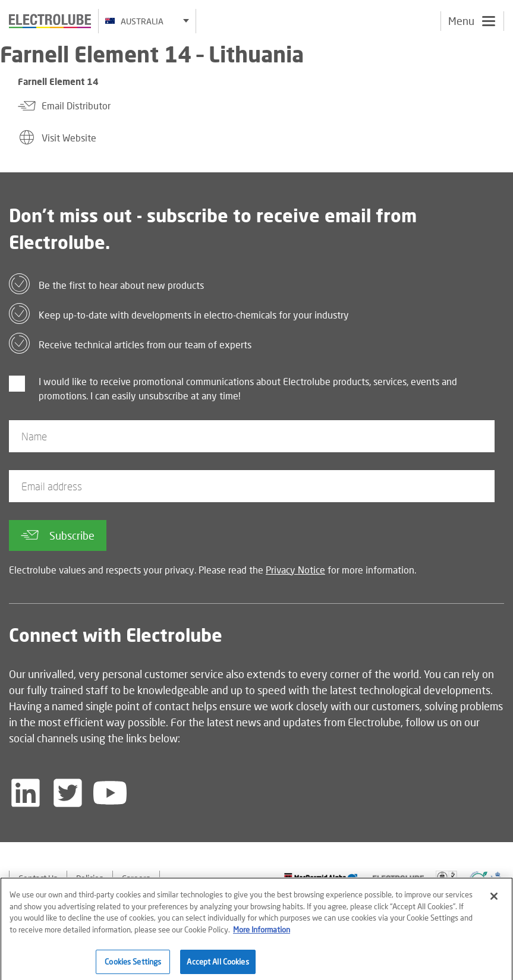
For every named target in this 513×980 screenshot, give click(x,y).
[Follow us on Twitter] (68, 793)
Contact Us (38, 878)
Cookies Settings (133, 965)
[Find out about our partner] (321, 878)
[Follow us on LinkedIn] (26, 793)
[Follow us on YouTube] (110, 793)
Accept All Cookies (218, 965)
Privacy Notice (295, 570)
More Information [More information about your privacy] (262, 932)
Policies (90, 878)
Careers (136, 878)
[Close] (494, 900)
